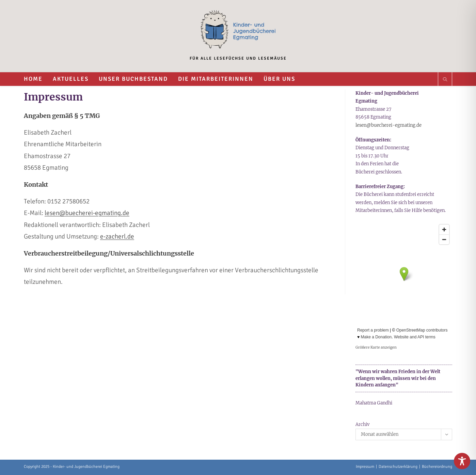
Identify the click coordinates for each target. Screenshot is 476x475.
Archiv (362, 424)
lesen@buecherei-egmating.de (87, 213)
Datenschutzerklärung (398, 467)
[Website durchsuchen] (445, 80)
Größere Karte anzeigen (376, 347)
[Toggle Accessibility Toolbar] (462, 461)
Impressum (365, 467)
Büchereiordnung (437, 467)
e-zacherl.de (117, 236)
